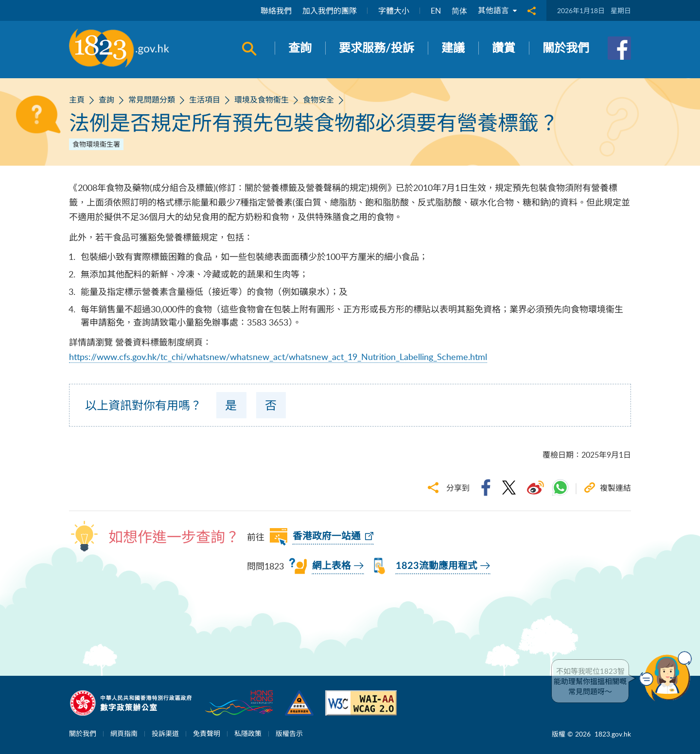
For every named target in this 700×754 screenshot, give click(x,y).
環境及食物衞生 (262, 100)
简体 (459, 11)
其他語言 (497, 11)
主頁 (77, 100)
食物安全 (318, 100)
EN (436, 11)
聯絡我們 (276, 11)
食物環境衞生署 (96, 144)
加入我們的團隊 (330, 11)
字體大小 (394, 11)
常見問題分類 (152, 100)
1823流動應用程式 (437, 566)
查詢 (106, 100)
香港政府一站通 (327, 536)
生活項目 (205, 100)
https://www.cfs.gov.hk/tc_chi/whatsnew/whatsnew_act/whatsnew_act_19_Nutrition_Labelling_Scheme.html (278, 357)
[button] (668, 676)
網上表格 (332, 566)
